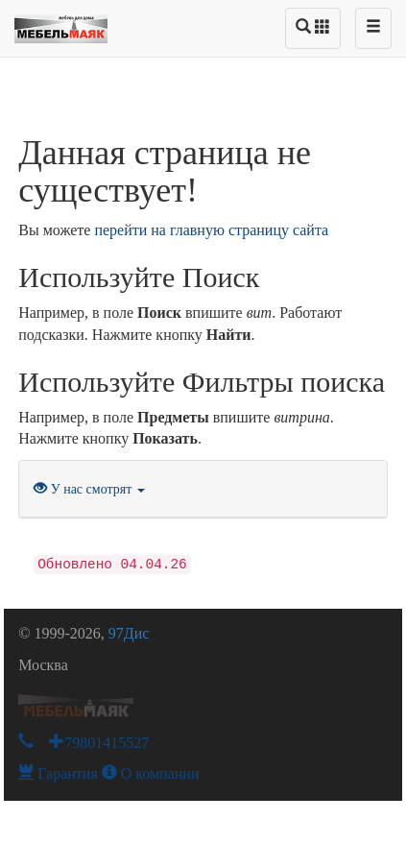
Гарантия (58, 773)
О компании (151, 773)
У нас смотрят (89, 489)
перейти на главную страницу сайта (211, 230)
